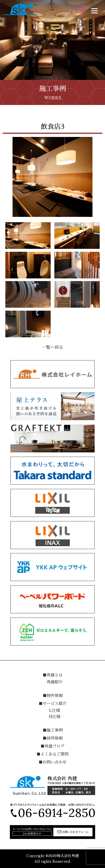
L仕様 (54, 710)
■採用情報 (53, 738)
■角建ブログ (53, 746)
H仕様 (54, 717)
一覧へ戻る (53, 347)
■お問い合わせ (53, 762)
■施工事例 (53, 730)
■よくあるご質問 (53, 754)
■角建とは (53, 675)
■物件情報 (53, 695)
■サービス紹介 (53, 703)
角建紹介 (55, 682)
